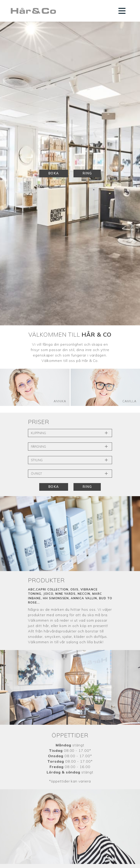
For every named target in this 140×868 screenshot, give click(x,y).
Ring (87, 173)
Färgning (70, 447)
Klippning (70, 433)
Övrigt (70, 474)
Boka (54, 173)
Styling (70, 460)
